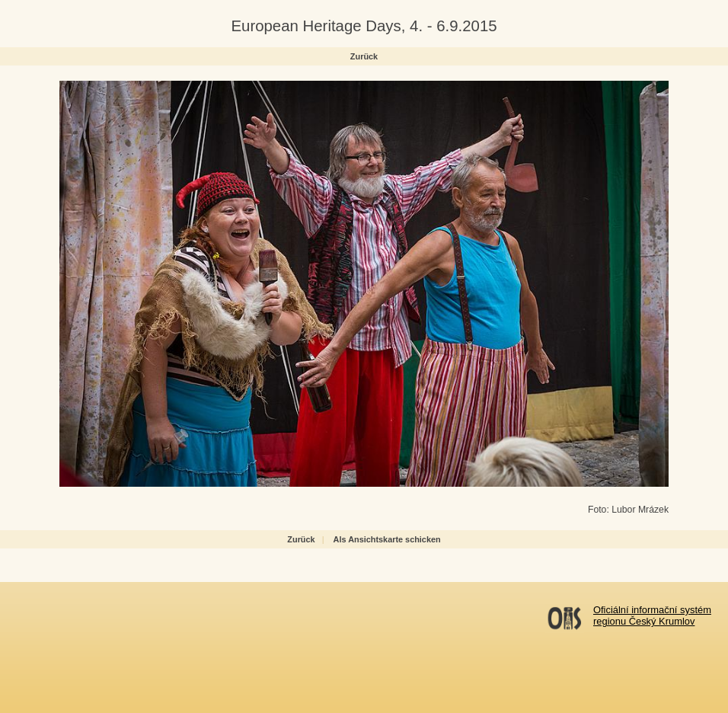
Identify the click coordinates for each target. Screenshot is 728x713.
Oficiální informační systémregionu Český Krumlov (652, 615)
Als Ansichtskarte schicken (387, 539)
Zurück (364, 56)
